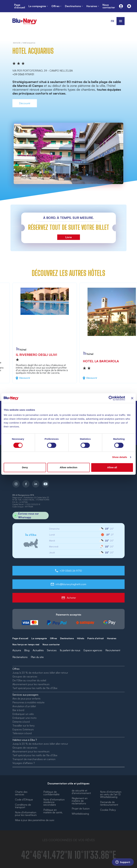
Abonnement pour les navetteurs (31, 684)
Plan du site (37, 657)
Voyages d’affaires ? (24, 763)
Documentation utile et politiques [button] (68, 783)
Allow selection (68, 467)
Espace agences (93, 650)
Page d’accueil (20, 638)
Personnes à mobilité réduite (28, 702)
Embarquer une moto (24, 718)
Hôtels (81, 638)
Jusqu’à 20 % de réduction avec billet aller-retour (40, 673)
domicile (17, 43)
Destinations (67, 638)
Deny (25, 467)
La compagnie (39, 638)
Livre (69, 237)
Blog (27, 650)
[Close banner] (132, 398)
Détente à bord (21, 722)
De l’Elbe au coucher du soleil (29, 680)
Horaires (112, 638)
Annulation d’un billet (24, 706)
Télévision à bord (22, 733)
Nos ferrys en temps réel (26, 644)
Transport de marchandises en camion (34, 759)
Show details (120, 457)
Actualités (38, 650)
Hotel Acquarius (29, 43)
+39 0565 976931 (23, 74)
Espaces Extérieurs (23, 729)
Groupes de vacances (25, 676)
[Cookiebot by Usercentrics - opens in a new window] (111, 398)
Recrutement (113, 650)
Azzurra (17, 650)
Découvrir (25, 103)
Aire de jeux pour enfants (26, 699)
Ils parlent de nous (70, 650)
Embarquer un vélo (23, 714)
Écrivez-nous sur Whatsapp (26, 516)
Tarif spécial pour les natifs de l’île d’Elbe (35, 688)
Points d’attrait (96, 638)
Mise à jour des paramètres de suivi (35, 820)
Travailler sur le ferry (24, 726)
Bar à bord (18, 710)
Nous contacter (51, 644)
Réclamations (20, 657)
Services (52, 650)
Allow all (112, 467)
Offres (53, 638)
